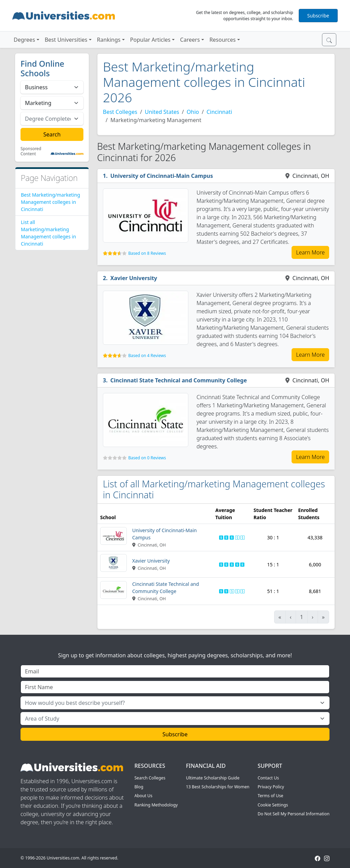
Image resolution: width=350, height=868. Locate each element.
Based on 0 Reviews (147, 458)
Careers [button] (190, 40)
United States (162, 112)
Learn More (310, 252)
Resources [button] (223, 40)
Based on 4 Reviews (147, 356)
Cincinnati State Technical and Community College (179, 380)
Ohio (193, 112)
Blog (139, 787)
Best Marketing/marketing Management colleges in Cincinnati (50, 202)
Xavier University (134, 278)
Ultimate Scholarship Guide (213, 778)
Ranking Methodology (156, 805)
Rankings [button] (109, 40)
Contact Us (268, 778)
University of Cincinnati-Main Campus (162, 176)
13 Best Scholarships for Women (218, 787)
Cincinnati (219, 112)
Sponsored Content (31, 151)
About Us (143, 796)
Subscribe (318, 16)
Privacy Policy (271, 787)
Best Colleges (120, 112)
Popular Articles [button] (150, 40)
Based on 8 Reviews (147, 253)
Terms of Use (271, 796)
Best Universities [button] (66, 40)
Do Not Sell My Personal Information (294, 814)
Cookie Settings (273, 805)
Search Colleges (150, 778)
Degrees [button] (24, 40)
